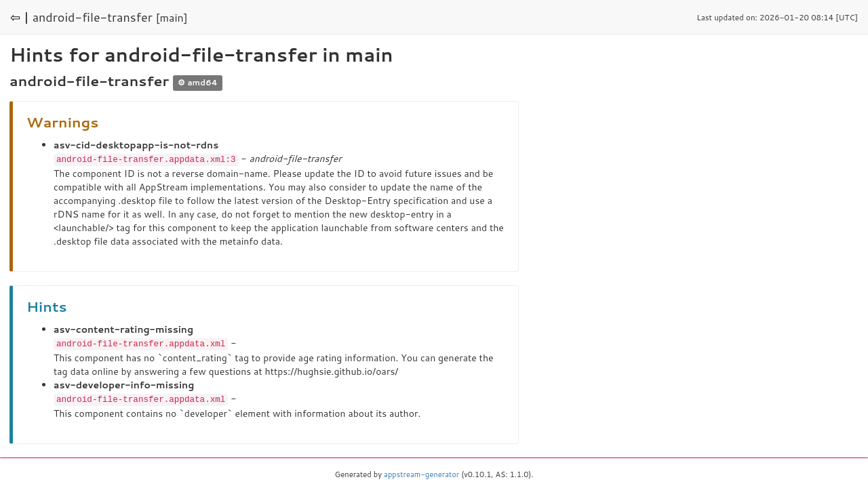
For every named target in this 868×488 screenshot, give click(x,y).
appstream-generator (421, 472)
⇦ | (20, 17)
